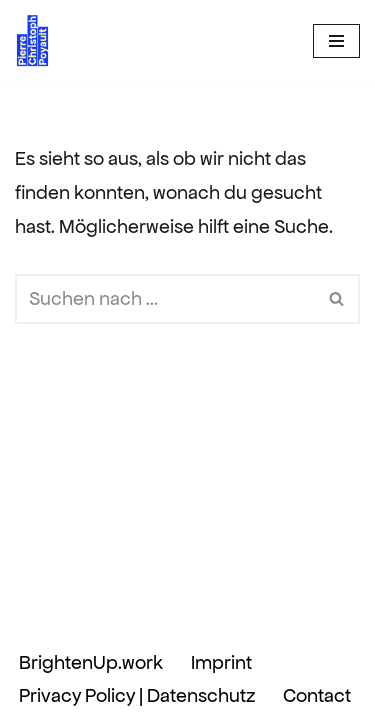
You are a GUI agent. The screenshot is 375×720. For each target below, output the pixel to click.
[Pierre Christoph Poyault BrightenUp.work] (33, 41)
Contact (317, 695)
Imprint (221, 662)
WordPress (283, 612)
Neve (69, 612)
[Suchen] (165, 299)
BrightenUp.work (91, 662)
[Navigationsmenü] (336, 41)
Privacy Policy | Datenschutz (137, 695)
